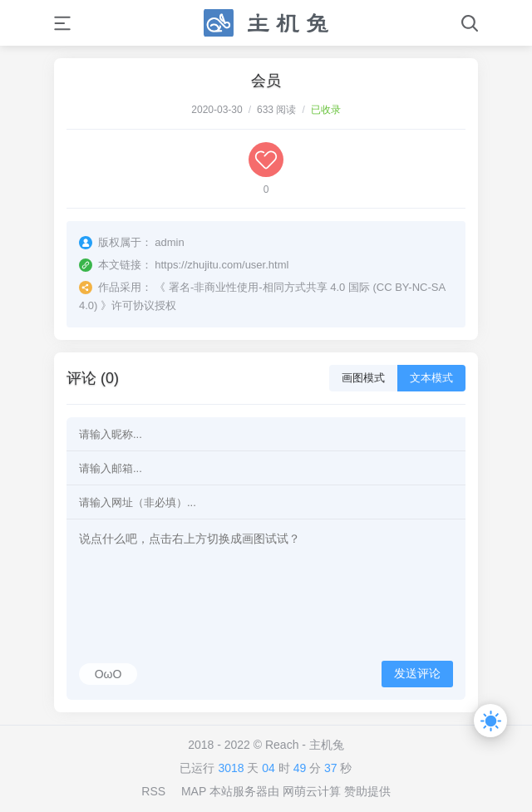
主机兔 (327, 745)
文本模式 (431, 378)
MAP (194, 791)
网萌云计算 (312, 791)
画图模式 (363, 378)
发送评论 (417, 673)
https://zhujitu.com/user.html (222, 265)
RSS (153, 791)
